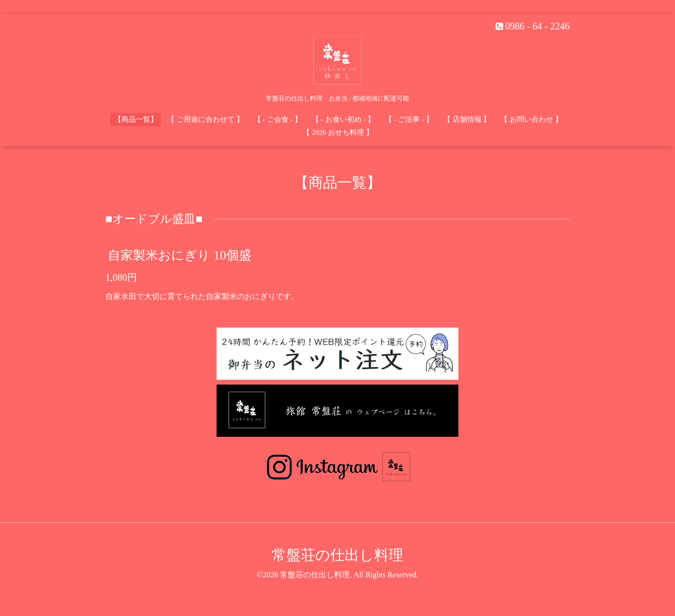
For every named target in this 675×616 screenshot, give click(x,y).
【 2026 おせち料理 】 (338, 132)
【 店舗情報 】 (467, 119)
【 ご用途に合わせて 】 (205, 119)
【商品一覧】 (136, 119)
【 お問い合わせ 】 (531, 119)
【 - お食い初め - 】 (343, 119)
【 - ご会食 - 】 (278, 119)
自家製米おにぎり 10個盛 (180, 255)
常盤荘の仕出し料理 (337, 555)
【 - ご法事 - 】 (409, 119)
